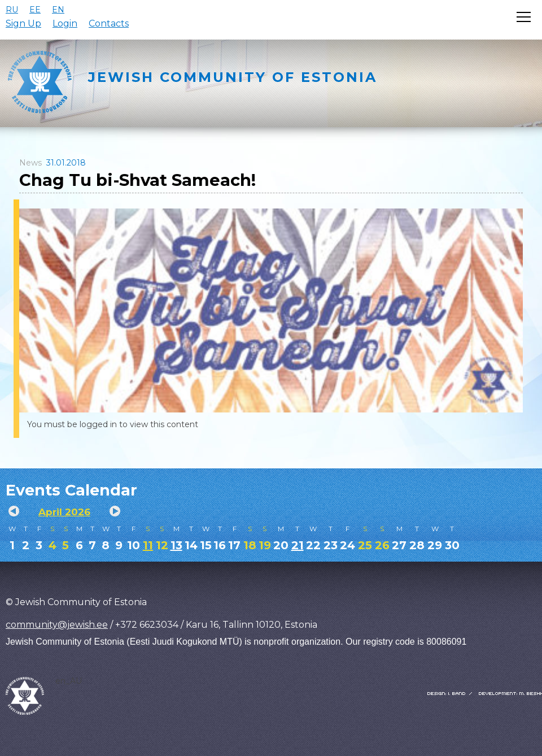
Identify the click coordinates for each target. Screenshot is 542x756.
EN (58, 10)
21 (298, 545)
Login (65, 23)
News (30, 163)
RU (12, 10)
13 (176, 545)
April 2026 (64, 512)
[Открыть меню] (524, 17)
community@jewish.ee (57, 625)
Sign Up (23, 23)
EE (35, 10)
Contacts (109, 23)
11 (148, 545)
